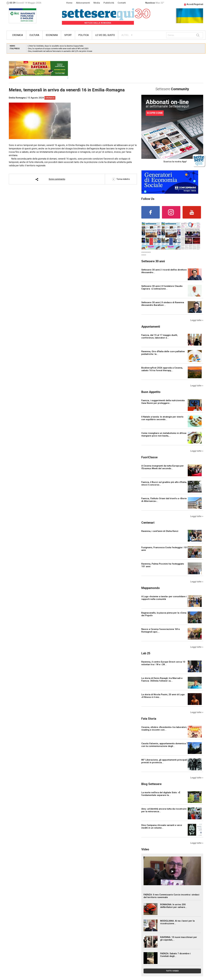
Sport (68, 35)
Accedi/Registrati (194, 4)
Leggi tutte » (197, 320)
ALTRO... (126, 35)
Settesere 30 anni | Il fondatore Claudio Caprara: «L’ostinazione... (162, 287)
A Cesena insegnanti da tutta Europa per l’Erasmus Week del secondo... (163, 467)
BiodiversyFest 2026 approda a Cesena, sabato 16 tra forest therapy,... (162, 369)
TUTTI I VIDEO (172, 971)
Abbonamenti (83, 3)
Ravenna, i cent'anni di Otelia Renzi (160, 531)
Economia (52, 35)
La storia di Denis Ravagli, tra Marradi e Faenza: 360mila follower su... (162, 679)
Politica (83, 35)
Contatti (122, 3)
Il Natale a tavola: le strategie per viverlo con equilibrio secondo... (162, 418)
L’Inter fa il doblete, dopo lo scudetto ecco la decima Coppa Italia (56, 46)
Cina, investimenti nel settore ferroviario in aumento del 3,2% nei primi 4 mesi (60, 51)
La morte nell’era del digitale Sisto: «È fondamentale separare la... (161, 794)
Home (69, 3)
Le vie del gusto (105, 35)
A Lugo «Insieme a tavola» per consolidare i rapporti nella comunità (164, 598)
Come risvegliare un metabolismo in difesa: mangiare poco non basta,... (164, 434)
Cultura (34, 35)
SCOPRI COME (155, 113)
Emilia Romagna (17, 98)
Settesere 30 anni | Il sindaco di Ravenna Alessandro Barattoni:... (163, 304)
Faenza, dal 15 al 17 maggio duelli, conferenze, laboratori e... (160, 336)
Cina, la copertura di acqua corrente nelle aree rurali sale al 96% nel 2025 (58, 48)
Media (97, 3)
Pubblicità (109, 3)
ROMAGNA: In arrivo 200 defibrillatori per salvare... (174, 906)
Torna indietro (121, 179)
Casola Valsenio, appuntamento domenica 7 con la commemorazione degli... (165, 745)
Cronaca (18, 35)
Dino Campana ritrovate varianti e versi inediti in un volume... (162, 827)
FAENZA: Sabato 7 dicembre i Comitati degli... (175, 955)
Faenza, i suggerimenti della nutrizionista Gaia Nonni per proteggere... (163, 402)
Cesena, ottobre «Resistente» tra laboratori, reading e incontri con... (164, 728)
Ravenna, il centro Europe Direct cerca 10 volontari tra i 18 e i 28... (163, 663)
